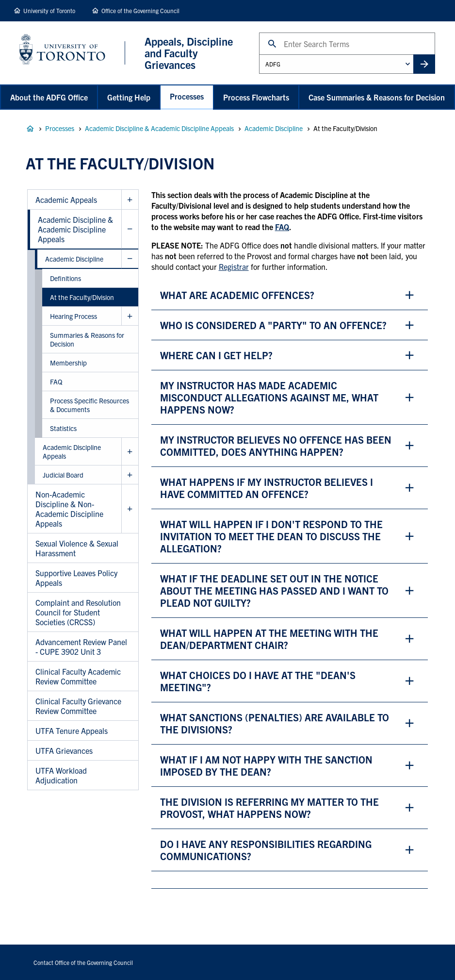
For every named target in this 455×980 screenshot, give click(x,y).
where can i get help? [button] (216, 355)
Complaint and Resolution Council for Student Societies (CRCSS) (78, 612)
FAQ (56, 382)
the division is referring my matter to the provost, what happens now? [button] (269, 808)
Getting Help (129, 97)
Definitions (65, 278)
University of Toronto (49, 10)
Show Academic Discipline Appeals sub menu (130, 452)
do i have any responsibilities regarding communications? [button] (266, 850)
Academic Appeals (66, 199)
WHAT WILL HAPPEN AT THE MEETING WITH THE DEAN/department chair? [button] (269, 639)
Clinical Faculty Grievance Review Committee (78, 706)
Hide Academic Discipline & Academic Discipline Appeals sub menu (130, 229)
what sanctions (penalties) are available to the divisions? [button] (275, 723)
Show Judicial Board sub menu (130, 475)
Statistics (63, 428)
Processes (187, 96)
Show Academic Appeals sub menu (130, 200)
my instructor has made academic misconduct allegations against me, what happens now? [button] (269, 397)
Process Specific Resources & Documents (89, 405)
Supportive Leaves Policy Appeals (76, 578)
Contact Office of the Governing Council (83, 962)
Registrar (234, 266)
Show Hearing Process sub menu (130, 316)
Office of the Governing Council (140, 10)
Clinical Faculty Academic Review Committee (78, 676)
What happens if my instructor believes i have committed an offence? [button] (267, 488)
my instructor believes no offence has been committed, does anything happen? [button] (276, 446)
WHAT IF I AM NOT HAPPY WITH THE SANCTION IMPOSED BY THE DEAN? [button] (266, 765)
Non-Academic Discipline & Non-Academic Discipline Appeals (69, 509)
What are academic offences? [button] (237, 295)
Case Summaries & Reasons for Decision (377, 97)
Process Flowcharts (256, 97)
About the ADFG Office (49, 97)
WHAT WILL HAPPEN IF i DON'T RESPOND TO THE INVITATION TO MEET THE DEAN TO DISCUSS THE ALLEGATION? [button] (271, 536)
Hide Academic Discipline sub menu (130, 259)
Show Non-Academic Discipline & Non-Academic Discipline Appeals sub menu (130, 509)
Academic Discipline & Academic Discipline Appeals (159, 128)
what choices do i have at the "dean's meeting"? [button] (258, 681)
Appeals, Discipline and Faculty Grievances (30, 129)
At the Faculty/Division (82, 297)
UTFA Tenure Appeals (72, 731)
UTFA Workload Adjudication (61, 775)
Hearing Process (73, 316)
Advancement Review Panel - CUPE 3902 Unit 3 (81, 647)
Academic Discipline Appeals (72, 451)
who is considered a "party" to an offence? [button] (273, 325)
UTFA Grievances (64, 750)
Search (259, 32)
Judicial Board (63, 475)
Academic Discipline (274, 128)
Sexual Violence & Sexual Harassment (77, 548)
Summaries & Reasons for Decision (87, 339)
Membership (68, 363)
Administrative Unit (259, 54)
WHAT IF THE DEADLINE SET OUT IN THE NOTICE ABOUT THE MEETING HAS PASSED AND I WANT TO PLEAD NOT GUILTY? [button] (274, 590)
